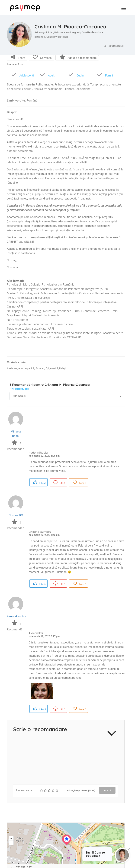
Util (59, 482)
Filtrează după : (19, 389)
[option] (42, 691)
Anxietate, (13, 368)
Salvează (42, 57)
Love (79, 482)
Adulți (47, 76)
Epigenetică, (52, 368)
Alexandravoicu (16, 616)
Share (18, 57)
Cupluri (76, 76)
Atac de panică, (27, 368)
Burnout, (41, 368)
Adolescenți (22, 76)
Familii (105, 76)
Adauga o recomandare (78, 57)
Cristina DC (16, 515)
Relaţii (63, 368)
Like (39, 482)
